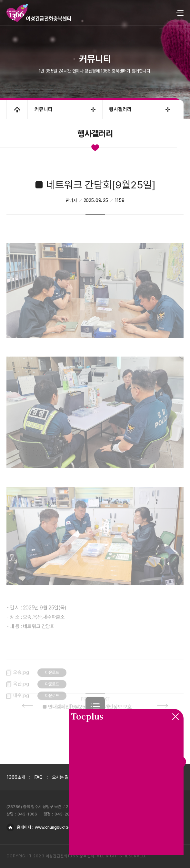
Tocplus (87, 716)
